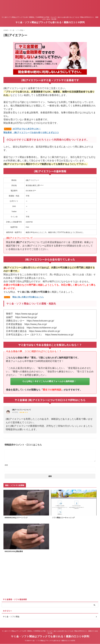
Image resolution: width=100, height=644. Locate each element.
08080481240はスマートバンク (18, 518)
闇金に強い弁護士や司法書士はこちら (28, 297)
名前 (6, 465)
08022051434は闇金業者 (15, 552)
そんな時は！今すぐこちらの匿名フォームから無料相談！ (49, 381)
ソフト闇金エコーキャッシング (65, 518)
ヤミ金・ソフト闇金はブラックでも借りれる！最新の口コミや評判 (50, 22)
